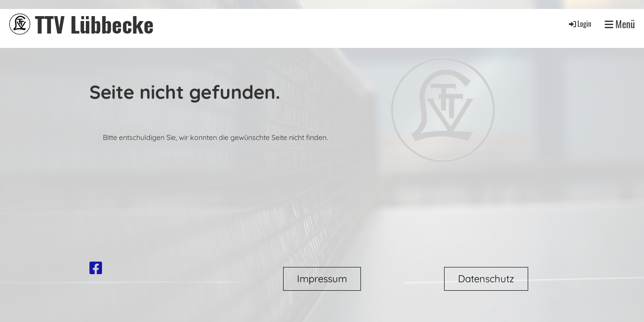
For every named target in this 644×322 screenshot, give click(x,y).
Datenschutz (486, 279)
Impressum (322, 279)
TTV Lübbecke (94, 24)
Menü (620, 24)
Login (579, 24)
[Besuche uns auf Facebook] (96, 268)
